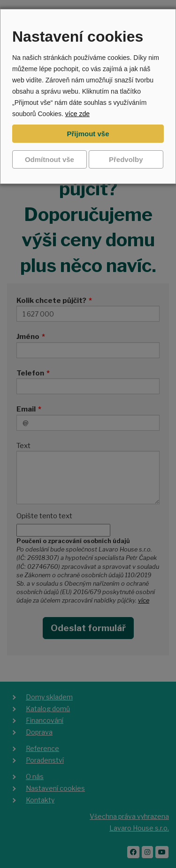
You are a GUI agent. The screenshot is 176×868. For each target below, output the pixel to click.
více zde (77, 114)
